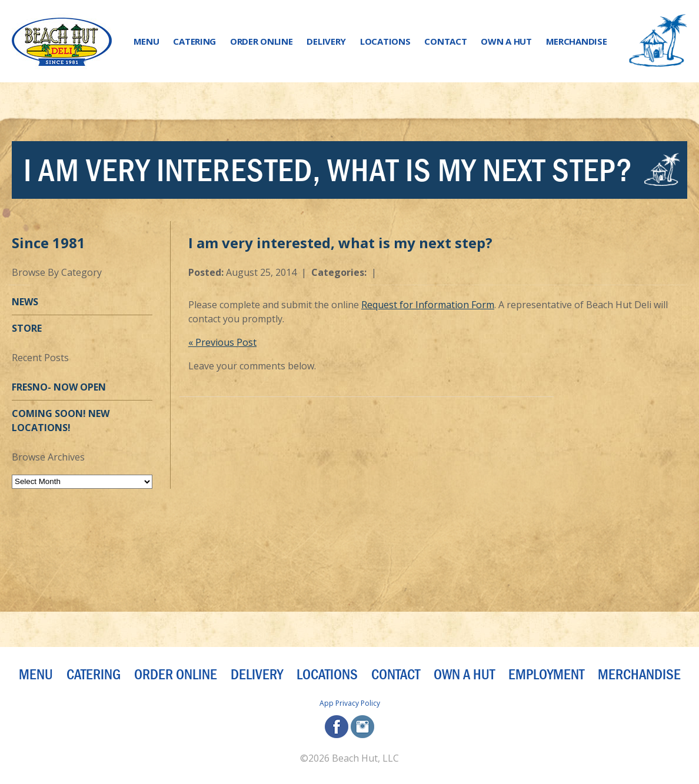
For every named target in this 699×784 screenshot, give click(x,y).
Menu (147, 41)
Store (27, 328)
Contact (445, 41)
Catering (194, 41)
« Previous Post (222, 342)
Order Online (261, 41)
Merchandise (577, 41)
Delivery (326, 41)
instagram (362, 727)
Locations (385, 41)
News (25, 302)
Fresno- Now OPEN (59, 387)
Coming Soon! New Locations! (61, 421)
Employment (546, 675)
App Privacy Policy (350, 703)
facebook (337, 727)
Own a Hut (506, 41)
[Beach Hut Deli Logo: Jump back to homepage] (62, 41)
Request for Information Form (428, 305)
